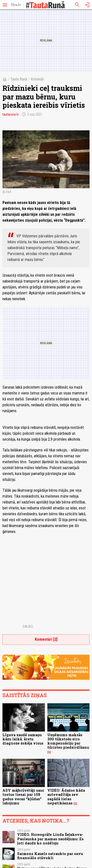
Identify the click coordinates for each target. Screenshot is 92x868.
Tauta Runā (19, 79)
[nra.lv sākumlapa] (16, 5)
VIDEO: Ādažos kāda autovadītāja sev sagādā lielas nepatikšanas (66, 797)
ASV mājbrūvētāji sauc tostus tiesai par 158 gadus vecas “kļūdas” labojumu (23, 797)
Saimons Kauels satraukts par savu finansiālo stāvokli (50, 856)
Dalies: (28, 626)
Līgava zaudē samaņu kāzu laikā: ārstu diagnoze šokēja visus (23, 739)
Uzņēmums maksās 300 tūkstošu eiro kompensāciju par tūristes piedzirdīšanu (68, 741)
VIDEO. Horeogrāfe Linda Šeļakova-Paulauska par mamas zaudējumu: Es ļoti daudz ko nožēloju (50, 839)
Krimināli (37, 79)
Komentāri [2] (46, 639)
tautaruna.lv (11, 114)
